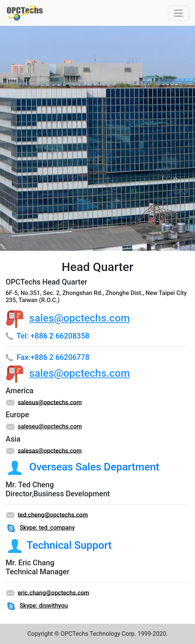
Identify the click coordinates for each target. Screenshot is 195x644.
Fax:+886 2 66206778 (53, 357)
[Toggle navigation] (179, 13)
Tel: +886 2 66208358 (53, 336)
